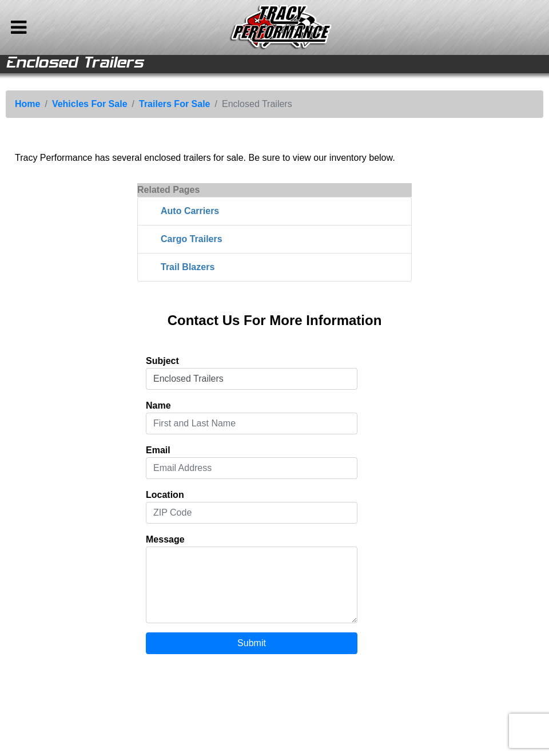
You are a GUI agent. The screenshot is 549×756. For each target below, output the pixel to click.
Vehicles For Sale (90, 104)
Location (165, 495)
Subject (162, 361)
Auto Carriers (190, 211)
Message (165, 539)
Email (158, 450)
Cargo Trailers (192, 239)
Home (27, 104)
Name (158, 405)
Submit (252, 643)
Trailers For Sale (175, 104)
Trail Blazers (188, 267)
